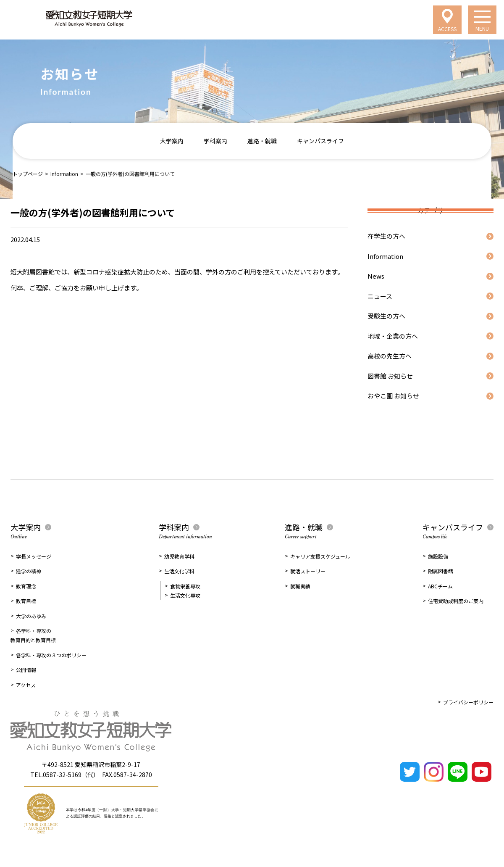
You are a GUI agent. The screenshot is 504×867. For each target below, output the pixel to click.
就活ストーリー (308, 571)
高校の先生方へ (390, 356)
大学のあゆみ (31, 616)
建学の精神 (29, 571)
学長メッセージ (34, 556)
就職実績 (300, 586)
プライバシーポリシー (468, 702)
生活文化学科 (179, 571)
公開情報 (26, 670)
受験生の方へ (386, 316)
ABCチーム (440, 586)
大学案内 (172, 141)
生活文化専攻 (185, 595)
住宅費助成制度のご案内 (456, 601)
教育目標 (26, 601)
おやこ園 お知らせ (393, 396)
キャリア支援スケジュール (320, 556)
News (376, 276)
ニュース (380, 296)
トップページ (28, 173)
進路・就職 (262, 141)
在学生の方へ (386, 236)
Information (64, 173)
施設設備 (438, 556)
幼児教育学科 (179, 556)
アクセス (26, 685)
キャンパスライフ (320, 141)
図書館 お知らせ (390, 376)
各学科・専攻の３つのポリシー (51, 655)
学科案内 (215, 141)
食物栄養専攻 (185, 586)
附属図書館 (441, 571)
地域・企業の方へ (393, 336)
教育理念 (26, 586)
